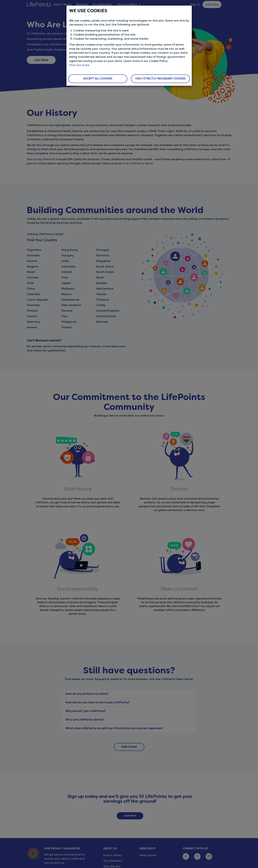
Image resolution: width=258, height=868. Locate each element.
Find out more (79, 65)
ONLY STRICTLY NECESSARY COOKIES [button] (160, 79)
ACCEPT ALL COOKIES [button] (98, 79)
